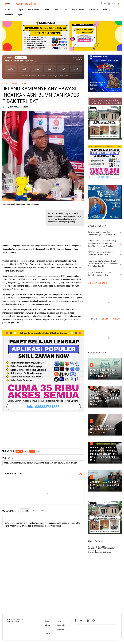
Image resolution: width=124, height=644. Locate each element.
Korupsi (20, 10)
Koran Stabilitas (26, 4)
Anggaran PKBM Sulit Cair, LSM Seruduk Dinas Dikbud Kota (104, 485)
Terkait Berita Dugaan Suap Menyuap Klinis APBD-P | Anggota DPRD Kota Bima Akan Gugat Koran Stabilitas (105, 398)
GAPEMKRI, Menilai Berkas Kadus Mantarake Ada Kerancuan (103, 429)
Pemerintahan (33, 10)
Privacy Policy (60, 625)
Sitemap (48, 633)
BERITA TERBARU (97, 283)
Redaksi (58, 621)
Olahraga (107, 10)
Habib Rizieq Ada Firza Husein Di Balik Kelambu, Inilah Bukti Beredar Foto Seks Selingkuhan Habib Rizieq (103, 454)
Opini (20, 15)
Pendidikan (94, 10)
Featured (14, 83)
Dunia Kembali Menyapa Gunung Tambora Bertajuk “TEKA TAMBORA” (104, 373)
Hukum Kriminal (78, 10)
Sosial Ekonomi (60, 10)
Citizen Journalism (49, 626)
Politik (46, 10)
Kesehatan (9, 15)
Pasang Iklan (60, 629)
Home (8, 10)
